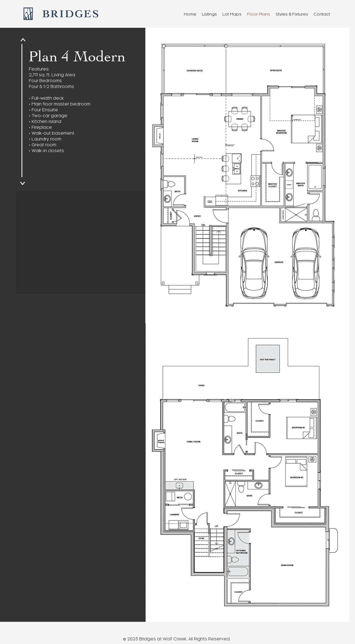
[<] (22, 40)
